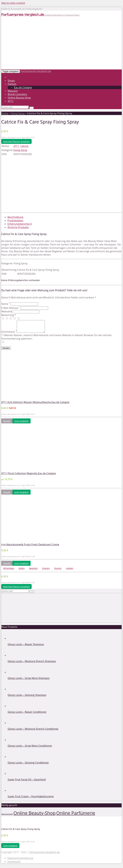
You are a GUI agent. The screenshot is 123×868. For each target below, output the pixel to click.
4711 (11, 101)
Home (5, 113)
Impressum (14, 864)
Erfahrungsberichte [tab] (20, 224)
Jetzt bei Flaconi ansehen (16, 141)
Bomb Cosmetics (17, 94)
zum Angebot (21, 423)
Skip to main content (13, 3)
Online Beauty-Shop (19, 98)
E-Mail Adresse (11, 308)
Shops (11, 81)
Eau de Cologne (23, 87)
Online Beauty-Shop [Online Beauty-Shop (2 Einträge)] (35, 815)
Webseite (7, 311)
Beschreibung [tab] (15, 217)
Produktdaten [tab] (15, 220)
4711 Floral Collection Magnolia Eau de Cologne (29, 476)
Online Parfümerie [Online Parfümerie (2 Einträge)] (76, 815)
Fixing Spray (18, 113)
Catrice (24, 146)
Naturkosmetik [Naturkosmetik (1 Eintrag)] (7, 816)
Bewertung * (9, 315)
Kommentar (9, 334)
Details (7, 423)
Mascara (13, 91)
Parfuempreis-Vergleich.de (36, 71)
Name (6, 304)
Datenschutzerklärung (20, 860)
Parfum (12, 84)
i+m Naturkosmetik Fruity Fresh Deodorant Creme (30, 547)
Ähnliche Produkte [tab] (18, 227)
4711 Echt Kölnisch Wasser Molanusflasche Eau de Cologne (35, 404)
